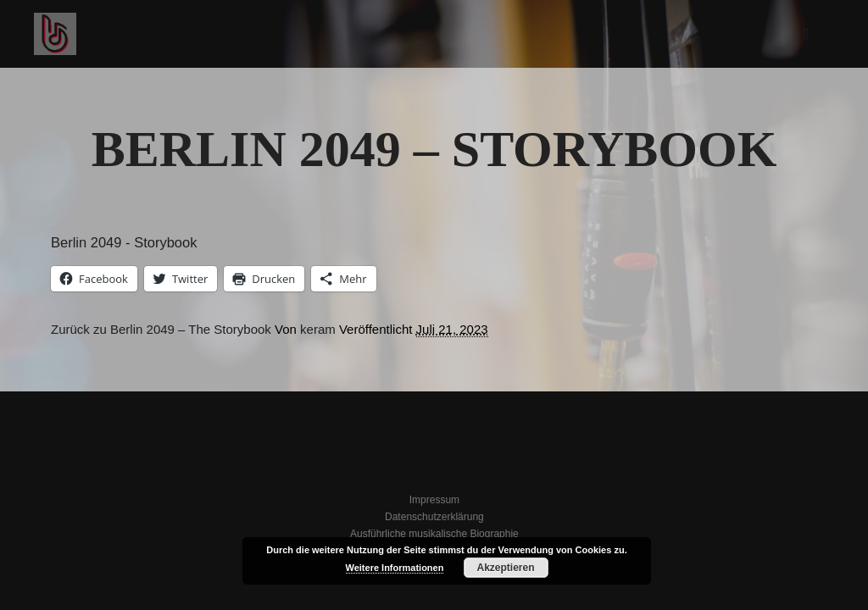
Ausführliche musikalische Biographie (434, 534)
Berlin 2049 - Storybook (124, 242)
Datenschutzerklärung (434, 517)
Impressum (434, 500)
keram (318, 329)
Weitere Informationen (395, 568)
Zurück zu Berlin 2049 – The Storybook (161, 329)
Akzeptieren (505, 568)
